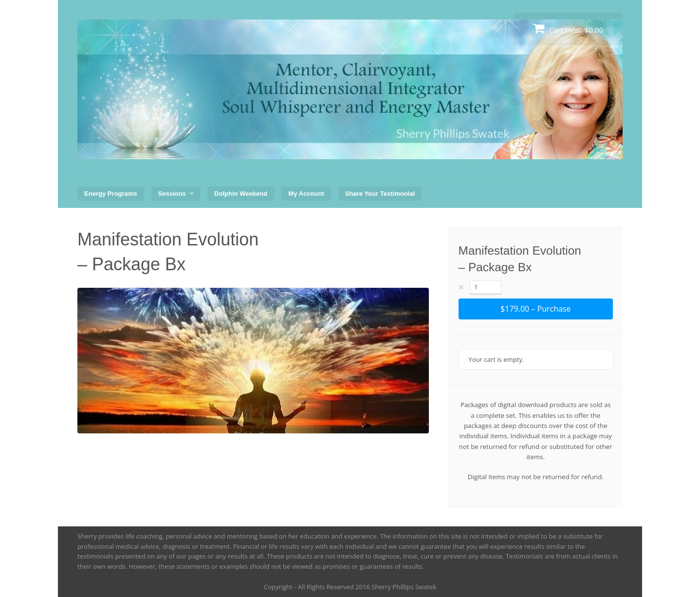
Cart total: (568, 28)
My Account (306, 194)
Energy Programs (111, 194)
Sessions (172, 194)
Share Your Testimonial (380, 194)
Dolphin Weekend (241, 194)
